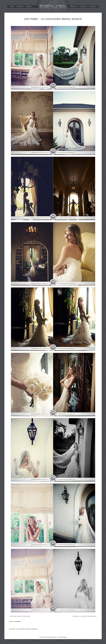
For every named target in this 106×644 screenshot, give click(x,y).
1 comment (15, 622)
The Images (83, 6)
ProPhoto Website (62, 637)
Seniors (29, 6)
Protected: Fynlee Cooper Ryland (20, 616)
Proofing (93, 6)
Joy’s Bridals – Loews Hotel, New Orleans (85, 616)
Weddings (20, 6)
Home (12, 6)
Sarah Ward (12, 629)
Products (73, 6)
